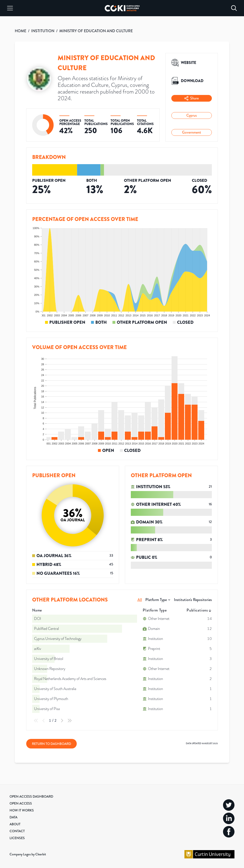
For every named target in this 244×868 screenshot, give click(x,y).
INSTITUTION (43, 31)
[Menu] (10, 8)
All (140, 600)
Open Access (21, 803)
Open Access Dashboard (31, 796)
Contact (17, 831)
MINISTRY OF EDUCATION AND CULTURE (96, 31)
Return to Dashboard (51, 744)
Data (13, 817)
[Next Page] (62, 721)
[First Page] (36, 721)
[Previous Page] (44, 721)
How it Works (22, 810)
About (15, 824)
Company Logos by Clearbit (28, 854)
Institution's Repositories (193, 600)
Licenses (17, 838)
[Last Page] (70, 721)
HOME (20, 31)
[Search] (234, 8)
